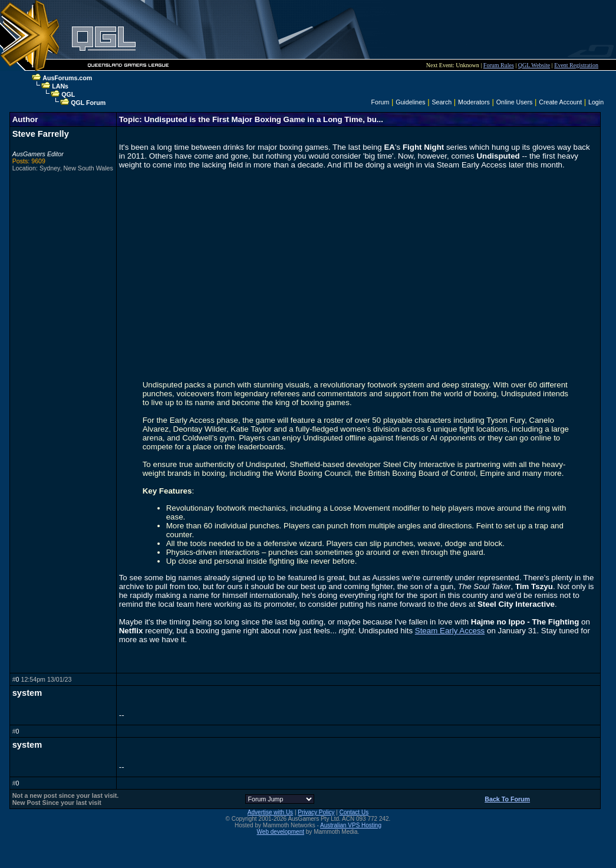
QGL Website (534, 65)
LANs (60, 86)
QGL (68, 94)
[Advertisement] (352, 29)
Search (442, 102)
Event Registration (576, 65)
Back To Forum (507, 799)
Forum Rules (499, 65)
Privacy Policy (316, 812)
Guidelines (410, 102)
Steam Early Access (450, 631)
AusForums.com (67, 78)
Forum (380, 102)
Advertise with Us (270, 812)
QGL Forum (88, 103)
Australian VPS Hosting (351, 825)
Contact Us (354, 812)
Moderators (474, 102)
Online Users (515, 102)
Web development (281, 832)
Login (596, 102)
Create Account (560, 102)
